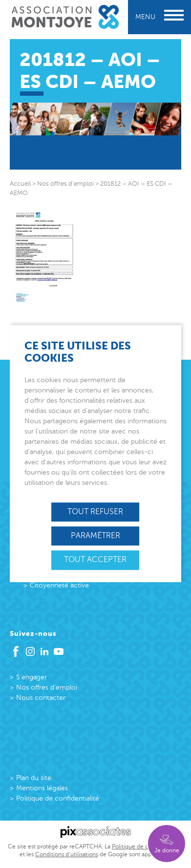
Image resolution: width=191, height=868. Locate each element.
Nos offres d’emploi (47, 687)
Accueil (20, 184)
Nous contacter (41, 698)
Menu (159, 17)
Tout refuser (95, 512)
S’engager (32, 677)
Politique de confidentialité (58, 798)
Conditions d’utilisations (67, 854)
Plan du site (34, 778)
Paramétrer (95, 536)
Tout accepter (95, 560)
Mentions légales (42, 788)
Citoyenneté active (59, 585)
